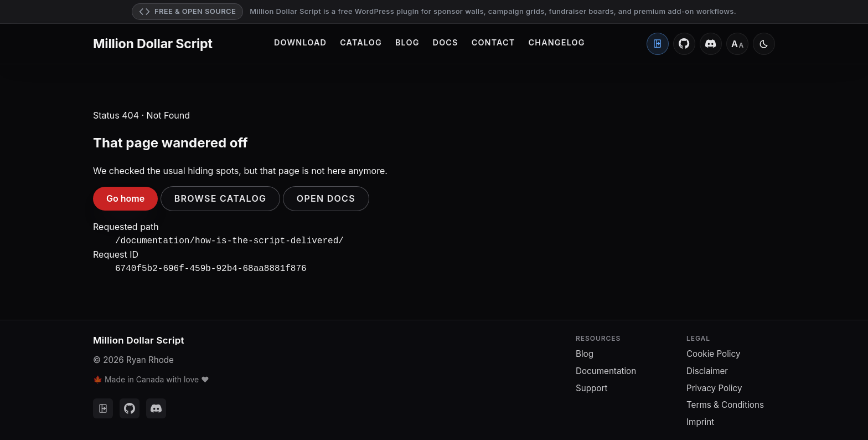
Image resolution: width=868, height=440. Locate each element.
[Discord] (711, 44)
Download (300, 42)
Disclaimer (707, 369)
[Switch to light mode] (764, 44)
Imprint (700, 420)
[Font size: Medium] (737, 44)
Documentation (606, 369)
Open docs (326, 198)
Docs (446, 42)
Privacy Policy (714, 386)
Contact (494, 42)
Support (591, 386)
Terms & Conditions (725, 403)
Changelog (557, 42)
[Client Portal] (658, 44)
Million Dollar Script (153, 44)
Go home (125, 198)
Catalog (361, 42)
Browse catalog (221, 198)
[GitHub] (684, 44)
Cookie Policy (713, 352)
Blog (407, 42)
